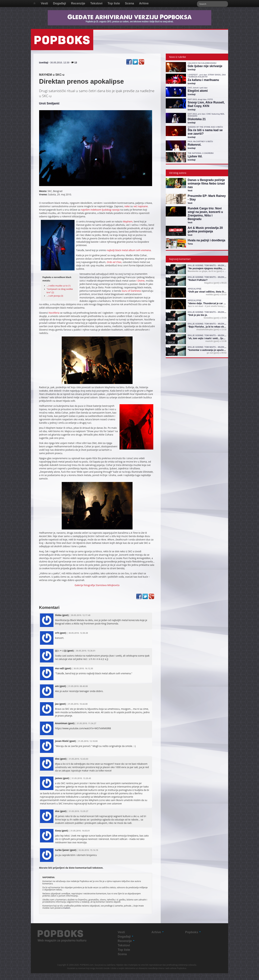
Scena (129, 3)
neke (127, 206)
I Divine (140, 281)
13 (74, 63)
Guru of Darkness (131, 291)
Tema (190, 244)
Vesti (44, 3)
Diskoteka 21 (197, 119)
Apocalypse (195, 289)
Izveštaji (44, 63)
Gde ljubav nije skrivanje (205, 66)
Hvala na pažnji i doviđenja (206, 240)
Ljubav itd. (195, 156)
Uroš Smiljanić (49, 103)
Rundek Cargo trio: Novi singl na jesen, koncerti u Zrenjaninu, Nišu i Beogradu (205, 214)
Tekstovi (96, 3)
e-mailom (66, 908)
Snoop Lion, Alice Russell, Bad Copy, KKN (206, 104)
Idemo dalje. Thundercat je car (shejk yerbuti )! (215, 303)
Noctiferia (54, 313)
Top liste (114, 3)
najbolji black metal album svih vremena (129, 250)
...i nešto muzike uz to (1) (59, 286)
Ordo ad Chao (114, 262)
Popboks (193, 932)
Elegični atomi (198, 91)
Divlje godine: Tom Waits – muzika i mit (209, 265)
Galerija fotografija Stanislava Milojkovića (97, 585)
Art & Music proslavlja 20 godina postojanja (205, 230)
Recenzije (78, 3)
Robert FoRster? (198, 280)
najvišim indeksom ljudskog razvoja (100, 210)
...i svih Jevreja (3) (55, 296)
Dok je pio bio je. (198, 315)
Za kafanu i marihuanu (203, 80)
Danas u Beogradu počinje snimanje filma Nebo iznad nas (206, 184)
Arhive (144, 3)
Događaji (59, 3)
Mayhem (128, 221)
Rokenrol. (195, 145)
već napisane (141, 206)
